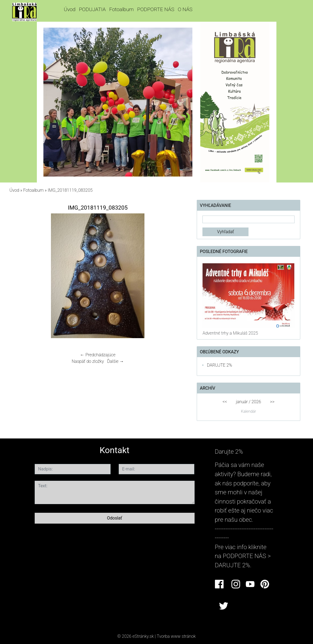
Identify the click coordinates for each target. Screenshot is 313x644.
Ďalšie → (115, 361)
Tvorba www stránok (176, 636)
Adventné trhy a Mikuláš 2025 (230, 333)
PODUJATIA (92, 9)
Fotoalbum (121, 9)
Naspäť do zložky (88, 361)
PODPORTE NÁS (156, 9)
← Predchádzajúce (98, 355)
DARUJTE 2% (219, 365)
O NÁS (185, 9)
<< (225, 402)
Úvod (70, 9)
